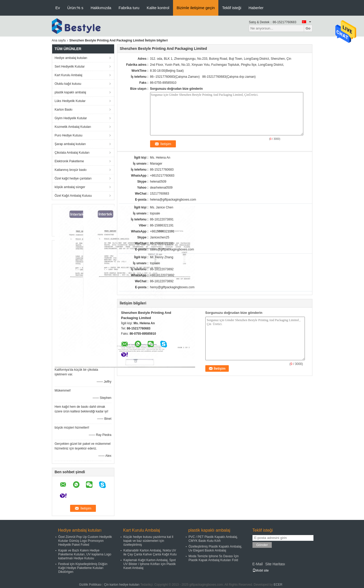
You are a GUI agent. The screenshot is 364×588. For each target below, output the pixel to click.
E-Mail (258, 564)
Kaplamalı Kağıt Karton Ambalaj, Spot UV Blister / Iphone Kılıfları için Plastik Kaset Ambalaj (150, 564)
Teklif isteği (232, 8)
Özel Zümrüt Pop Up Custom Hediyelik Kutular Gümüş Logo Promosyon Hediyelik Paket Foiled (85, 541)
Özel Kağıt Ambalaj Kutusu (73, 196)
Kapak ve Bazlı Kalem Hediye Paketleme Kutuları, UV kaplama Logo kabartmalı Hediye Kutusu (85, 554)
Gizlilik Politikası (90, 585)
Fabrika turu (129, 8)
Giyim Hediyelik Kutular (71, 118)
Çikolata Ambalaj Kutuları (72, 153)
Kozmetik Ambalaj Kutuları (73, 127)
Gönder (262, 545)
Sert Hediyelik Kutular (70, 67)
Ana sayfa (59, 40)
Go (308, 28)
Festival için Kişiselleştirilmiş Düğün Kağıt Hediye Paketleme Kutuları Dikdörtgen (83, 568)
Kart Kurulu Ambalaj (69, 75)
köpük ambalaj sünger (70, 187)
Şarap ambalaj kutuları (70, 144)
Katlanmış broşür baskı (71, 170)
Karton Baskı (64, 110)
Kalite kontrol (158, 8)
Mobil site (261, 571)
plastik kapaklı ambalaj (70, 92)
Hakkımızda (101, 8)
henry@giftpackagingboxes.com (172, 287)
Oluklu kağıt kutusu (68, 84)
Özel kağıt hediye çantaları (73, 178)
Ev (58, 8)
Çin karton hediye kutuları (122, 585)
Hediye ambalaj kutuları (71, 58)
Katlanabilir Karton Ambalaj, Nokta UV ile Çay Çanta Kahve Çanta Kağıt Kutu (150, 552)
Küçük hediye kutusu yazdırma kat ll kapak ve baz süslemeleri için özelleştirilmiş (148, 541)
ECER (278, 585)
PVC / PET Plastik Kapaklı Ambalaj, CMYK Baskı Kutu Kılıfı (213, 539)
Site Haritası (275, 564)
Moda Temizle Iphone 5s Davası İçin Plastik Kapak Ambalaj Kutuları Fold (214, 558)
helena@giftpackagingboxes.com (173, 200)
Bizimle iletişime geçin (196, 8)
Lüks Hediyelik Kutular (70, 101)
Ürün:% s (75, 8)
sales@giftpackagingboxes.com (172, 249)
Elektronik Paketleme (69, 161)
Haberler (256, 8)
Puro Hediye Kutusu (69, 135)
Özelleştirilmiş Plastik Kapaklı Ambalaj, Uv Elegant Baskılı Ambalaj (215, 548)
